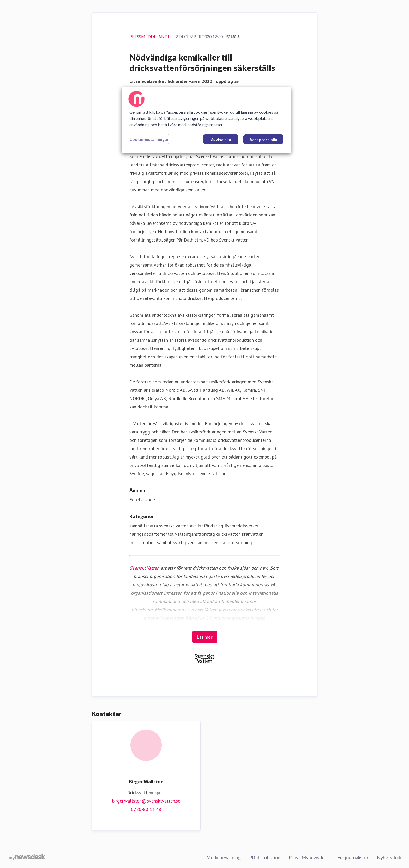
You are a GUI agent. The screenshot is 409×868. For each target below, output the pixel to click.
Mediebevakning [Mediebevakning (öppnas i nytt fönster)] (224, 857)
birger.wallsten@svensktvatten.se (146, 801)
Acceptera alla (263, 139)
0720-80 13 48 (146, 809)
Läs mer (205, 637)
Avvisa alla (221, 139)
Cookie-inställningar (149, 139)
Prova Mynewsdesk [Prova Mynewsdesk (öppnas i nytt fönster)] (309, 857)
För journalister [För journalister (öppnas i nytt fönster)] (353, 857)
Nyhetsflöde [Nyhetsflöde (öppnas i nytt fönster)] (390, 857)
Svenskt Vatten (145, 568)
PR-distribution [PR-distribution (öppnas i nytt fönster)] (265, 857)
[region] (206, 120)
